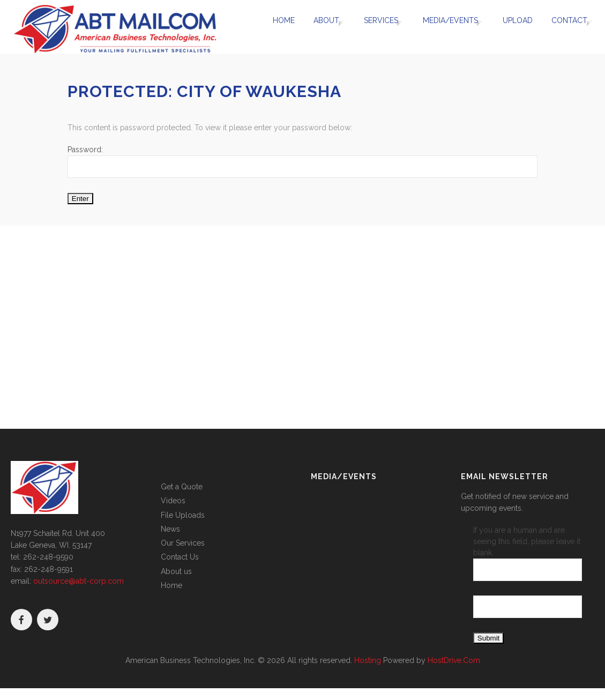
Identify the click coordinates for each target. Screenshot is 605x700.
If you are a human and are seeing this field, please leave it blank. (528, 553)
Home (271, 27)
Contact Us (180, 557)
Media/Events (443, 27)
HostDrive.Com (454, 660)
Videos (173, 501)
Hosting (368, 660)
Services (369, 27)
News (170, 529)
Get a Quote (182, 487)
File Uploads (183, 515)
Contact (563, 27)
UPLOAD (515, 27)
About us (176, 571)
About (310, 27)
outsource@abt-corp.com (79, 581)
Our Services (183, 543)
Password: (302, 162)
